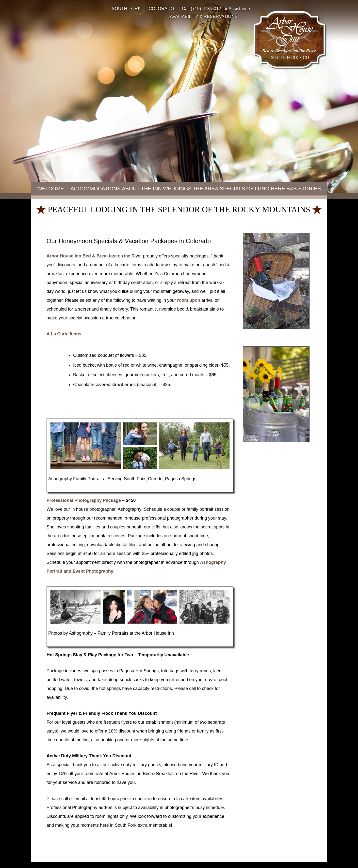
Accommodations (96, 188)
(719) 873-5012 (206, 9)
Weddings (177, 188)
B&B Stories (304, 188)
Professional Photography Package (84, 500)
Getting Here (266, 188)
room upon (189, 300)
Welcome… (53, 188)
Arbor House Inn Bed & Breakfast (82, 256)
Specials (232, 188)
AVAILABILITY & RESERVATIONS (204, 16)
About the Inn (142, 188)
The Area (206, 188)
